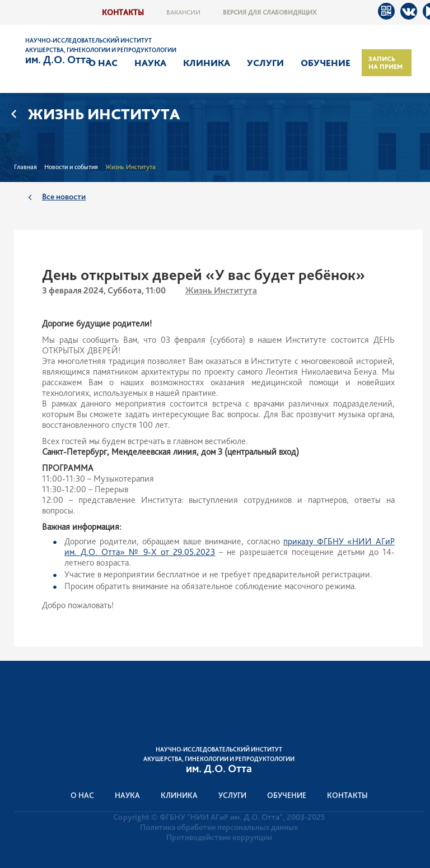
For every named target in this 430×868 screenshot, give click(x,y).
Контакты (123, 12)
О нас (103, 63)
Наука (150, 63)
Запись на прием (385, 63)
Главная (25, 167)
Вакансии (183, 12)
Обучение (326, 63)
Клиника (207, 63)
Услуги (265, 63)
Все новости (64, 196)
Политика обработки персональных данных (219, 827)
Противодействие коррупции (219, 837)
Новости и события (71, 167)
